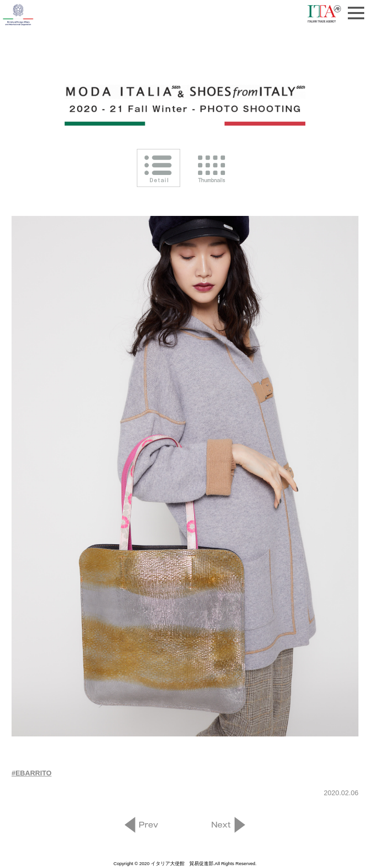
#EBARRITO (32, 773)
